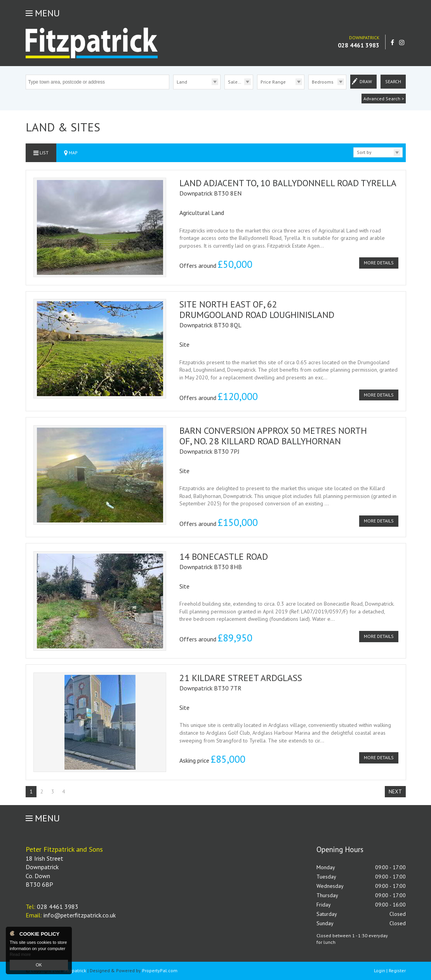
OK (39, 965)
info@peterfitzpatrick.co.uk (80, 915)
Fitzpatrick (75, 970)
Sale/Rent (238, 82)
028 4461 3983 (359, 45)
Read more (20, 954)
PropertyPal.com (160, 970)
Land (182, 82)
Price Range (273, 82)
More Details (379, 263)
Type (173, 89)
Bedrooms (323, 82)
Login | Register (390, 970)
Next (395, 791)
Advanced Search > (384, 99)
